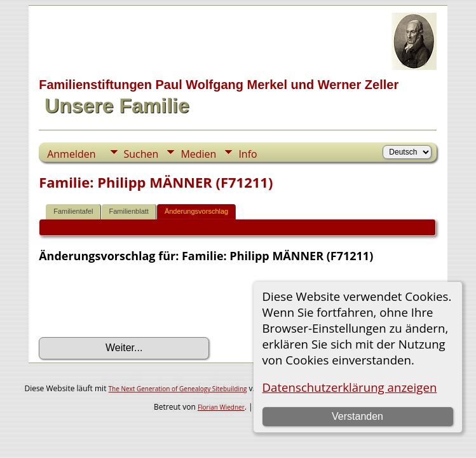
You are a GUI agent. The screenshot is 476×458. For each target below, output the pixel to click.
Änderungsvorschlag (196, 211)
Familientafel (73, 211)
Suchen (141, 154)
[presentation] (135, 300)
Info (248, 154)
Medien (198, 154)
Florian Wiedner (221, 407)
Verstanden (357, 416)
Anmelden (71, 154)
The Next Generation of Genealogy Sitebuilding (178, 389)
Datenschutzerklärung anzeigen (350, 387)
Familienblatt (129, 211)
